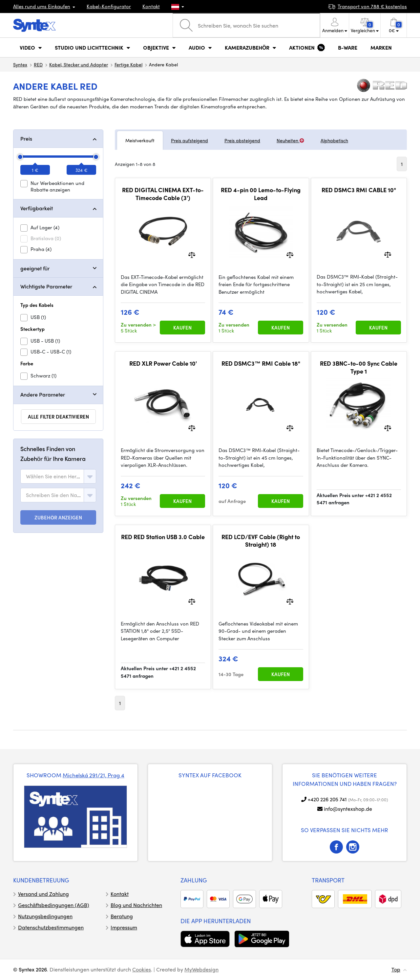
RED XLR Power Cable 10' (163, 363)
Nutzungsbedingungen (45, 916)
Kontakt (151, 6)
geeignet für (35, 268)
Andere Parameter (43, 394)
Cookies (142, 969)
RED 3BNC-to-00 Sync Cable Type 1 (359, 367)
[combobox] (58, 476)
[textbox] (53, 476)
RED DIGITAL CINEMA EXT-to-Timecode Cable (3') (163, 194)
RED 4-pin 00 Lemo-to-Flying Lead (261, 194)
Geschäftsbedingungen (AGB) (54, 905)
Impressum (124, 927)
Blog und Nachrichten (136, 905)
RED (38, 64)
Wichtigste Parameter (46, 286)
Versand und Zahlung (43, 894)
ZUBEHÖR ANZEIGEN (58, 517)
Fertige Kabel (128, 64)
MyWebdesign (201, 969)
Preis (26, 138)
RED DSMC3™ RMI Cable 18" (261, 363)
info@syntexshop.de (348, 809)
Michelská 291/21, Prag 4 (94, 775)
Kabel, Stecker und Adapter (79, 64)
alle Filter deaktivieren (58, 417)
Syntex (20, 64)
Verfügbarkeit (37, 208)
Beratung (122, 916)
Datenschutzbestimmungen (51, 927)
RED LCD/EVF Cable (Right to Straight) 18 (261, 541)
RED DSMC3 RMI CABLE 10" (359, 190)
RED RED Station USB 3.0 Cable (163, 537)
